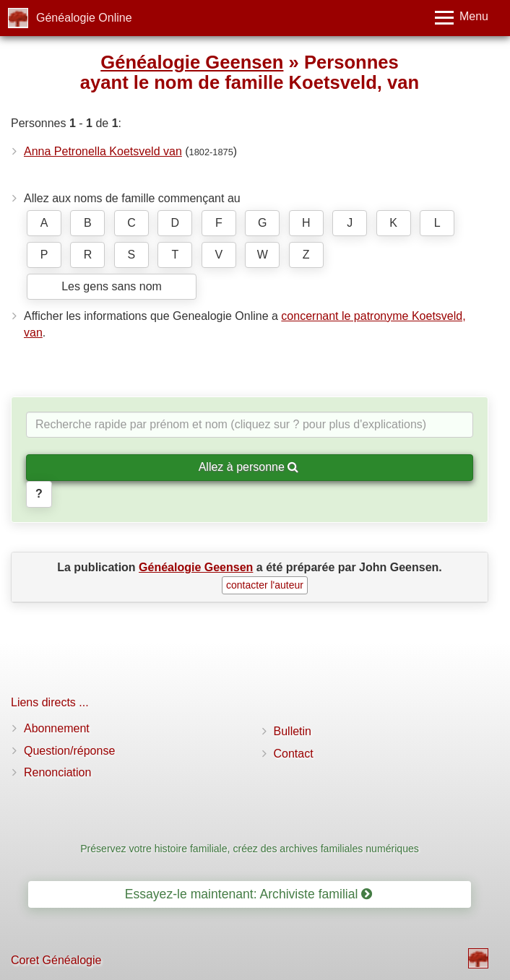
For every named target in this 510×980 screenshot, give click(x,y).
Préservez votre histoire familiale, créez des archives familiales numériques (250, 849)
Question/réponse (69, 751)
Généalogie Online (84, 18)
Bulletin (293, 731)
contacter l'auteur (265, 585)
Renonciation (57, 772)
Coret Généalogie (56, 960)
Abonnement (57, 728)
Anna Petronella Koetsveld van (103, 151)
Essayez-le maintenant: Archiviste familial (249, 894)
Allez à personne (249, 467)
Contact (294, 754)
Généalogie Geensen (192, 62)
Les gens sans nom (112, 286)
